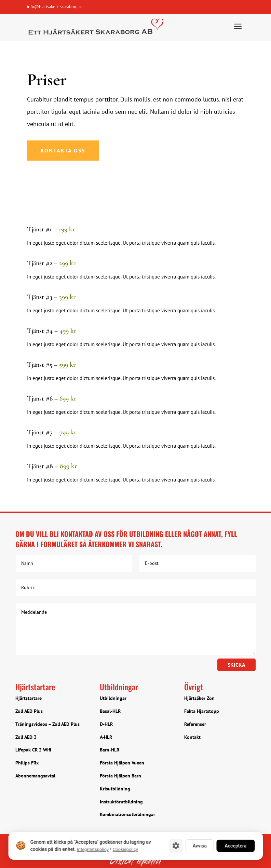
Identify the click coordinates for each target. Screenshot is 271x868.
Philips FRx (27, 763)
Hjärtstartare (29, 698)
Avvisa (199, 846)
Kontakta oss (63, 150)
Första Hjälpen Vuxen (122, 763)
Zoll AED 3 (26, 737)
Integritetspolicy (92, 849)
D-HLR (106, 724)
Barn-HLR (110, 750)
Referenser (195, 724)
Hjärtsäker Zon (199, 698)
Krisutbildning (115, 789)
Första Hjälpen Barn (120, 776)
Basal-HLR (110, 711)
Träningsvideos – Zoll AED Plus (48, 724)
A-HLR (106, 737)
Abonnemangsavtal (35, 776)
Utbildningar (113, 698)
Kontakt (192, 737)
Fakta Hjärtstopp (202, 711)
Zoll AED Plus (29, 711)
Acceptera (235, 846)
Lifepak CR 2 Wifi (33, 750)
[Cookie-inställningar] (176, 846)
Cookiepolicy (125, 849)
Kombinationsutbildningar (127, 814)
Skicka (236, 665)
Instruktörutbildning (121, 802)
